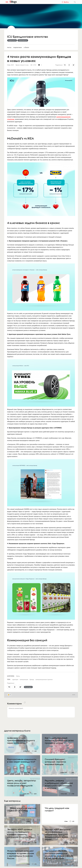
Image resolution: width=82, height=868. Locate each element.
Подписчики (18, 47)
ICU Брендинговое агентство (28, 37)
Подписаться (12, 40)
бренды (32, 680)
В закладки (28, 687)
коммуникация (24, 680)
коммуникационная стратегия (44, 680)
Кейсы (18, 676)
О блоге (26, 47)
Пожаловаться (23, 40)
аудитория (15, 680)
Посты (9, 47)
